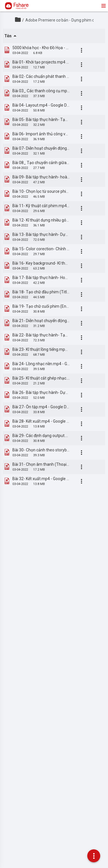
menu (103, 6)
